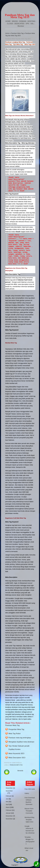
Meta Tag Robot (14, 734)
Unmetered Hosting (24, 865)
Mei (7, 802)
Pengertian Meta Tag (16, 729)
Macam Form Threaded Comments (29, 811)
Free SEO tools (30, 789)
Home (7, 33)
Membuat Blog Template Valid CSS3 (29, 820)
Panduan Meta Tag (17, 33)
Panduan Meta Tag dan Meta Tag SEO (18, 39)
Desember (9, 788)
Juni (7, 799)
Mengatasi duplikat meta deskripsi (21, 742)
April (7, 804)
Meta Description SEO (17, 758)
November (9, 791)
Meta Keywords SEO (16, 753)
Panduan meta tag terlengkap (20, 738)
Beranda (20, 771)
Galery (27, 793)
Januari (8, 813)
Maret (8, 807)
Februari (9, 796)
